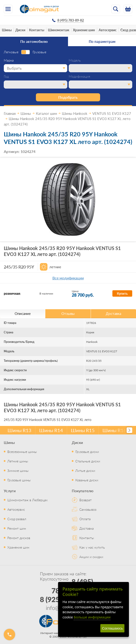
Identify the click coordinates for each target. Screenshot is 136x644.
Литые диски (85, 470)
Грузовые (39, 52)
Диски (20, 30)
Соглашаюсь (112, 628)
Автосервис (108, 30)
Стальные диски (88, 461)
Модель (75, 60)
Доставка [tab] (113, 313)
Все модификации (68, 278)
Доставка (87, 528)
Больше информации (92, 617)
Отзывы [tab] (68, 313)
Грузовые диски (87, 452)
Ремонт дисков (19, 538)
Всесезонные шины (22, 452)
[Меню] (8, 9)
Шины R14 (51, 430)
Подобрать (68, 97)
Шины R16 (114, 430)
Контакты (37, 30)
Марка (9, 60)
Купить (122, 293)
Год (6, 76)
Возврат (85, 500)
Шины (7, 30)
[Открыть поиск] (116, 9)
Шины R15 (83, 430)
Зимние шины (18, 470)
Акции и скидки (91, 557)
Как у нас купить (92, 547)
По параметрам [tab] (102, 41)
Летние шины (18, 461)
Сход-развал (17, 519)
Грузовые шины (19, 480)
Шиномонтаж (59, 30)
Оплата (85, 519)
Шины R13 (19, 430)
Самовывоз (88, 509)
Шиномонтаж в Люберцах (28, 500)
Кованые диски (87, 480)
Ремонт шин (17, 528)
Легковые (11, 52)
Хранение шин (84, 30)
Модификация (79, 76)
